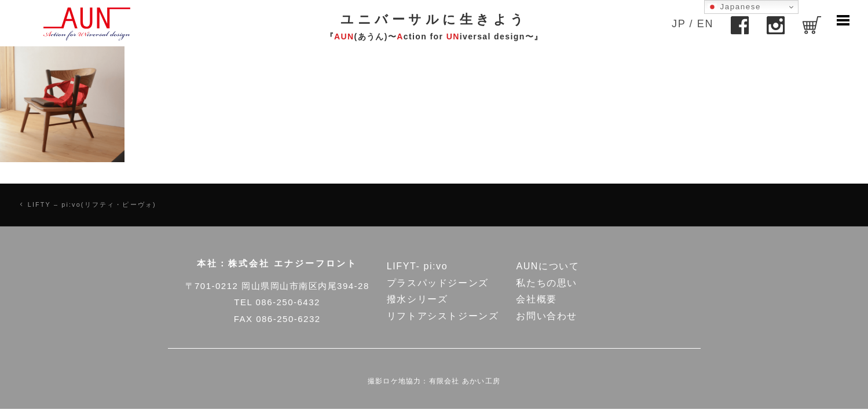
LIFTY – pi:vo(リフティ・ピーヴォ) (92, 204)
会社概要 (536, 299)
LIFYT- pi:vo (417, 266)
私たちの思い (547, 283)
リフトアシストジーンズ (443, 316)
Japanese (734, 7)
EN (705, 24)
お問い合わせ (547, 316)
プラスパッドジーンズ (438, 283)
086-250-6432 (287, 302)
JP (679, 24)
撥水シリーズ (417, 299)
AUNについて (547, 266)
